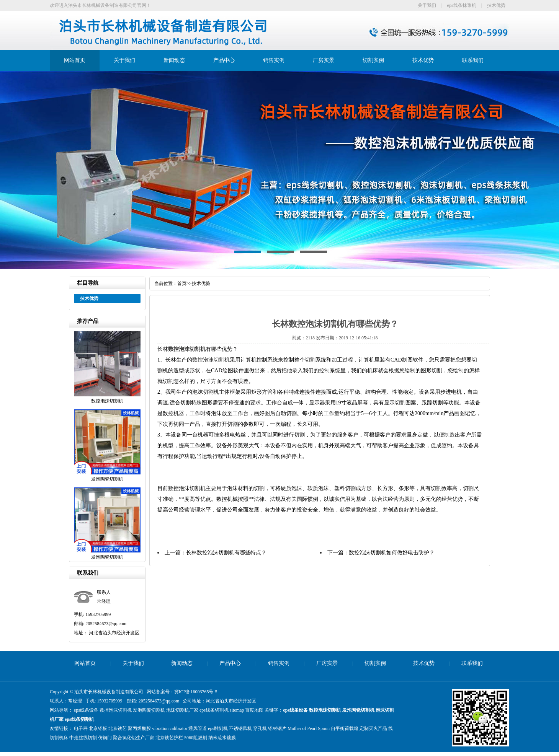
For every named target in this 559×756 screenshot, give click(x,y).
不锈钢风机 (240, 728)
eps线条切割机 (214, 710)
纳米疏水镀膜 (222, 738)
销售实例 (274, 60)
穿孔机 (260, 728)
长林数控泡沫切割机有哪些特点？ (226, 553)
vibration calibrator (170, 728)
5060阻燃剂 (196, 738)
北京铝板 (98, 728)
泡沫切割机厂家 (182, 710)
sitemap (237, 710)
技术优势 (496, 5)
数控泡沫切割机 (187, 349)
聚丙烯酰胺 (139, 728)
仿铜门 (105, 738)
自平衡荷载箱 (345, 728)
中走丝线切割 (83, 738)
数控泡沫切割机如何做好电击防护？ (392, 553)
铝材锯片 (277, 728)
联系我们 (473, 60)
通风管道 (198, 728)
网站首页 (75, 60)
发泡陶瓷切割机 (149, 710)
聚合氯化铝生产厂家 (134, 738)
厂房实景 (324, 60)
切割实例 (373, 60)
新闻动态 (174, 60)
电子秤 (81, 728)
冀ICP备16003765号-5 (196, 692)
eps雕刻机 (218, 728)
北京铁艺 (118, 728)
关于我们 (427, 5)
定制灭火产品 (373, 728)
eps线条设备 (86, 710)
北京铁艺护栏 (169, 738)
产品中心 (224, 60)
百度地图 (254, 710)
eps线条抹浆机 (462, 5)
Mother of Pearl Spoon (309, 728)
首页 (182, 283)
